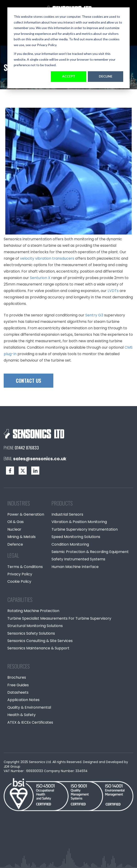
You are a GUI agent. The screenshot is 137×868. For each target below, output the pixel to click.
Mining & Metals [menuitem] (21, 537)
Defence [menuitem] (15, 544)
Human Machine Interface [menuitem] (75, 567)
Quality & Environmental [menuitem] (29, 707)
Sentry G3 (94, 315)
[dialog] (68, 48)
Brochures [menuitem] (17, 677)
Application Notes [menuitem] (23, 700)
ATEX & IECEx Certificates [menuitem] (30, 722)
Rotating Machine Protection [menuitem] (33, 611)
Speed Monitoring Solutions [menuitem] (76, 537)
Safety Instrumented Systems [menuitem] (78, 559)
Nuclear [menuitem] (14, 529)
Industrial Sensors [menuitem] (67, 514)
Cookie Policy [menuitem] (19, 581)
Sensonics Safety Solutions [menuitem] (31, 633)
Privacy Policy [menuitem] (20, 574)
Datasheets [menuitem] (18, 692)
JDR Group (12, 767)
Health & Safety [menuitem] (21, 715)
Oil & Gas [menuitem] (16, 522)
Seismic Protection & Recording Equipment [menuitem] (90, 552)
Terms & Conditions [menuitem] (25, 567)
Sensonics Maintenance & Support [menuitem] (38, 648)
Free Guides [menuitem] (18, 685)
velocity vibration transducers (47, 258)
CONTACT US (29, 380)
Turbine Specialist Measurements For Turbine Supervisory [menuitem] (59, 618)
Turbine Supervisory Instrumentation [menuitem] (85, 529)
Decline (106, 76)
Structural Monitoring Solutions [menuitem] (35, 626)
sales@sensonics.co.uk (40, 459)
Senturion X (41, 278)
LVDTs (113, 291)
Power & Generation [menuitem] (26, 514)
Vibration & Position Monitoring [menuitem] (79, 522)
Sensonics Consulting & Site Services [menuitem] (40, 641)
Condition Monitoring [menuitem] (70, 544)
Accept (69, 76)
